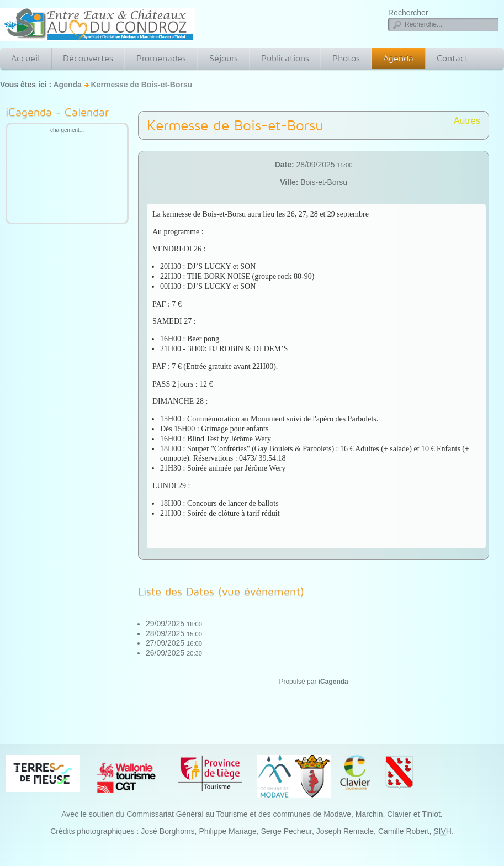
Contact (452, 58)
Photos (346, 58)
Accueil (25, 58)
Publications (285, 58)
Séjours (224, 58)
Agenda (398, 58)
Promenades (161, 58)
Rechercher (408, 13)
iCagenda (333, 682)
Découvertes (88, 58)
